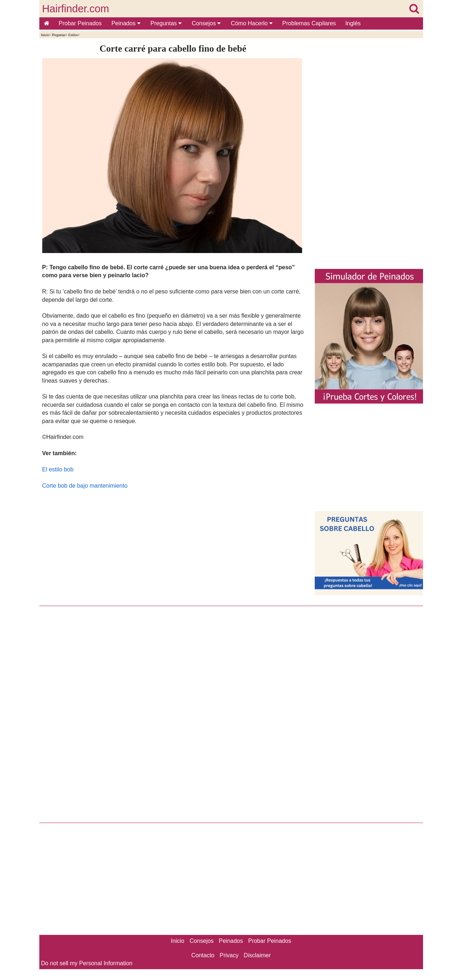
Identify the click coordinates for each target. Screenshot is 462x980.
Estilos (73, 35)
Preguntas (166, 23)
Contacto (203, 955)
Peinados (126, 23)
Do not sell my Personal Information (87, 963)
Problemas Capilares (309, 23)
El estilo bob (58, 469)
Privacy (229, 955)
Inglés (353, 23)
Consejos (206, 23)
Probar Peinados (80, 23)
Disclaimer (257, 955)
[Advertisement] (173, 546)
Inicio (45, 35)
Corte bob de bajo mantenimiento (85, 486)
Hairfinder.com (76, 9)
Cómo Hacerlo (252, 23)
